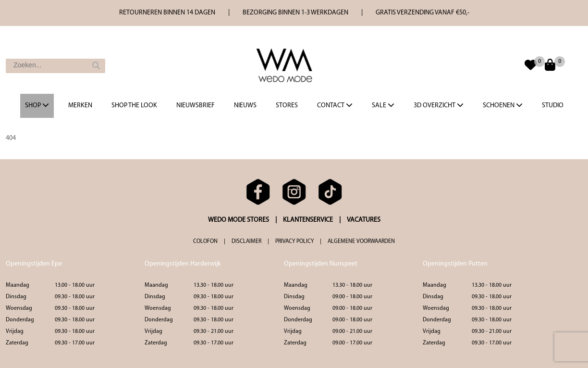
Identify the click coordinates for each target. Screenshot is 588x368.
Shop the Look (134, 106)
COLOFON (205, 241)
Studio (553, 106)
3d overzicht (439, 105)
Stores (287, 106)
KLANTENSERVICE (308, 220)
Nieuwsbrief (196, 106)
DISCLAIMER (246, 241)
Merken (80, 106)
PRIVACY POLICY (294, 241)
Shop (37, 105)
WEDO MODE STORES (239, 220)
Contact (335, 105)
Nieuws (245, 106)
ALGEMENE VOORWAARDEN (361, 241)
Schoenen (503, 105)
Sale (383, 105)
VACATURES (364, 220)
